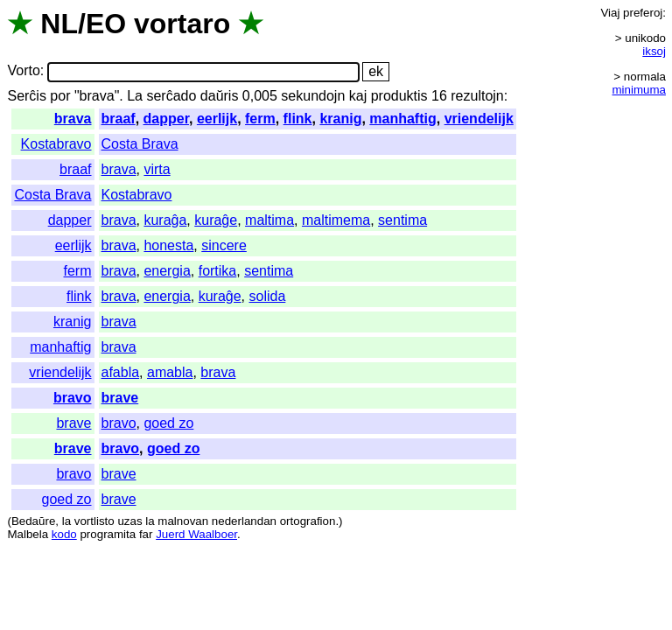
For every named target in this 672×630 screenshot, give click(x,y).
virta (157, 169)
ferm (260, 119)
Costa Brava (140, 144)
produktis (399, 96)
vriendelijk (479, 119)
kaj (358, 96)
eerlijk (217, 119)
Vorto (23, 71)
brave (120, 398)
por (60, 96)
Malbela (28, 534)
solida (268, 296)
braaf (119, 119)
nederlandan (244, 521)
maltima (269, 220)
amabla (170, 372)
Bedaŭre (33, 521)
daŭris (220, 96)
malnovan (183, 521)
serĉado (171, 96)
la (66, 521)
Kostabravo (56, 144)
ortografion (308, 521)
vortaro (182, 24)
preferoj (643, 13)
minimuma (639, 90)
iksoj (654, 51)
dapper (166, 119)
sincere (224, 245)
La (135, 96)
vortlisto (94, 521)
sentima (402, 220)
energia (167, 271)
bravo (73, 398)
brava (73, 119)
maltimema (336, 220)
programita (108, 534)
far (146, 534)
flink (298, 119)
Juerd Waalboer (196, 534)
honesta (168, 245)
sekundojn (313, 96)
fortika (218, 271)
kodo (64, 534)
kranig (340, 119)
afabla (121, 372)
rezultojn (477, 96)
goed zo (168, 423)
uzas (129, 521)
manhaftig (402, 119)
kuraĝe (216, 220)
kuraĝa (165, 220)
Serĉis (26, 96)
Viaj (610, 13)
